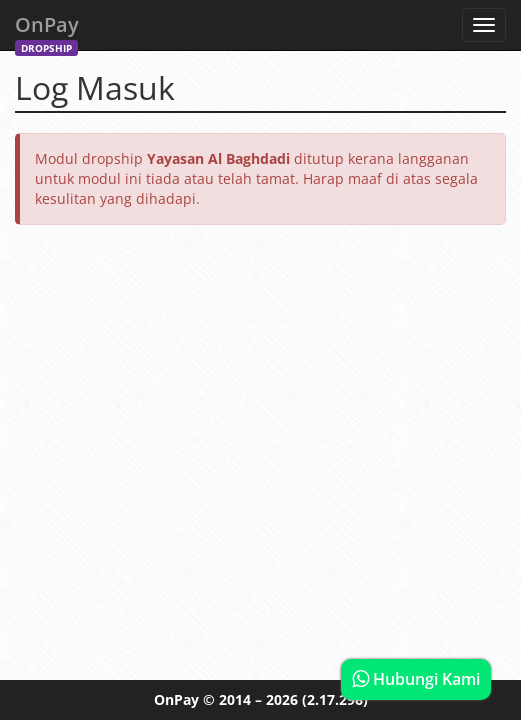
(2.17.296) (335, 699)
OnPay (47, 30)
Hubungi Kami (416, 679)
